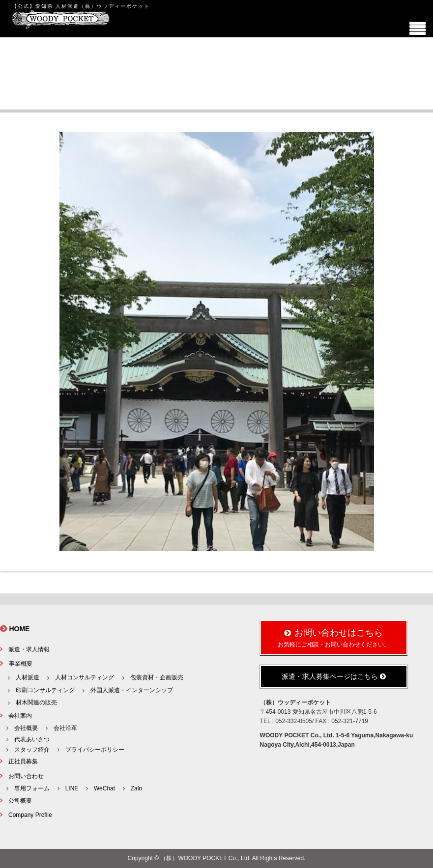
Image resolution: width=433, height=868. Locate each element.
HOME (19, 629)
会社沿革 (65, 728)
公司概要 (20, 801)
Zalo (136, 788)
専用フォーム (32, 788)
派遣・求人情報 (29, 649)
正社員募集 (23, 761)
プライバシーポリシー (95, 750)
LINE (72, 788)
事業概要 (21, 664)
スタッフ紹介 (32, 750)
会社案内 (20, 716)
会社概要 (26, 728)
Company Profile (30, 815)
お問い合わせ (26, 776)
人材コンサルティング (85, 677)
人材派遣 (28, 677)
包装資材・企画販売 (157, 677)
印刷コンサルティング (45, 690)
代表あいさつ (32, 739)
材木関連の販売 (36, 702)
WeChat (104, 788)
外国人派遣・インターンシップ (132, 690)
